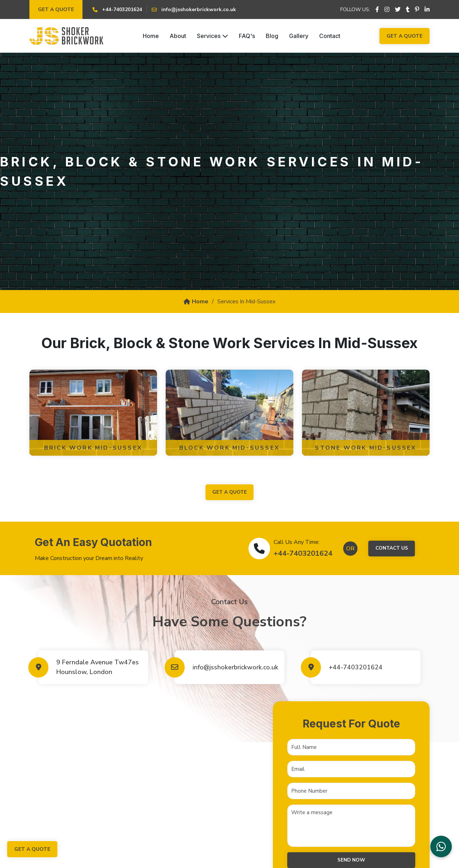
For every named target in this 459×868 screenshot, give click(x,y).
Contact (330, 36)
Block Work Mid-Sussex (229, 448)
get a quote (229, 492)
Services (212, 36)
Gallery (299, 36)
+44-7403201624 (302, 554)
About (178, 36)
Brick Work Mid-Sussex (93, 448)
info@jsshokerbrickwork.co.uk (235, 668)
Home (151, 36)
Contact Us (392, 549)
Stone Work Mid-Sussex (366, 448)
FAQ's (247, 36)
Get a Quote (56, 10)
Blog (272, 36)
